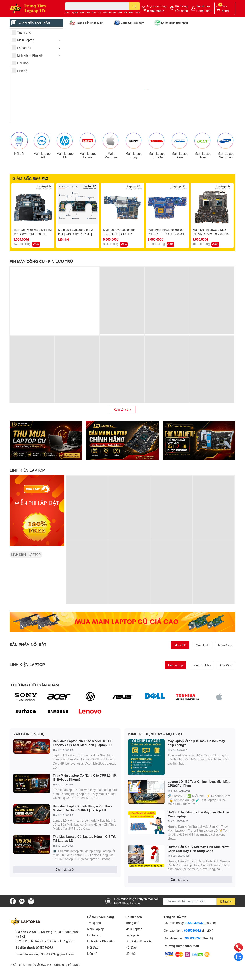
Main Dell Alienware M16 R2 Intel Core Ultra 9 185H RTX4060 (33, 254)
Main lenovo (109, 12)
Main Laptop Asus (180, 175)
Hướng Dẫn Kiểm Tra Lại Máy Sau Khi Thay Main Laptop (199, 834)
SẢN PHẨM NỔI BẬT (28, 664)
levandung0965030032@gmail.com (49, 974)
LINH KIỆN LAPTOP (27, 490)
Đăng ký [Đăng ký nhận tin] (226, 921)
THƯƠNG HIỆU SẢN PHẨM (35, 705)
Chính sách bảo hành (174, 23)
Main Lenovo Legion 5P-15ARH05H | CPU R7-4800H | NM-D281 (120, 254)
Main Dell (85, 12)
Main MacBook (111, 175)
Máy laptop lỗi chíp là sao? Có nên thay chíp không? (196, 763)
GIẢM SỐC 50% (26, 199)
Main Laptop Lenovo (88, 175)
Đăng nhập (204, 11)
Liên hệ (92, 974)
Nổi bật (19, 174)
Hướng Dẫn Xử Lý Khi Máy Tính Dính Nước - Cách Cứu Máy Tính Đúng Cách (199, 869)
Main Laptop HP (65, 175)
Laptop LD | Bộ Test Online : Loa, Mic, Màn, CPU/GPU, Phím (199, 804)
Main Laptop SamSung (226, 175)
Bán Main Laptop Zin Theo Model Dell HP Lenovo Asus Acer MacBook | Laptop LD (83, 763)
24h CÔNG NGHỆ (29, 754)
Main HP (96, 12)
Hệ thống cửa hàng (181, 8)
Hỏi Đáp (93, 968)
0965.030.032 (194, 943)
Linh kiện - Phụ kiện (101, 962)
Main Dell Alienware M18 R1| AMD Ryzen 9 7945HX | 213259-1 (212, 254)
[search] (134, 6)
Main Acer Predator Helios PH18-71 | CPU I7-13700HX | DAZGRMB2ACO (167, 254)
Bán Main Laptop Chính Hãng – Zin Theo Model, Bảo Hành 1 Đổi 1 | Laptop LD (82, 828)
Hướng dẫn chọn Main (89, 23)
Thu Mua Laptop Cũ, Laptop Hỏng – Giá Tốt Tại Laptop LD (84, 859)
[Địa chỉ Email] (199, 921)
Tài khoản (203, 6)
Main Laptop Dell (42, 175)
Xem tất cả (122, 430)
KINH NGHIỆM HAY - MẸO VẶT (155, 754)
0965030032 (156, 11)
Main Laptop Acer (203, 175)
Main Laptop (71, 12)
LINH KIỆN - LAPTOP (26, 575)
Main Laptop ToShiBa (157, 175)
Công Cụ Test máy (132, 23)
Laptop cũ (94, 955)
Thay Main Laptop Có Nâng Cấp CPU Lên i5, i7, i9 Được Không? (85, 798)
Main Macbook (126, 12)
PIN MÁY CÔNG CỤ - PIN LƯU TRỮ (41, 281)
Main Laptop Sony (134, 175)
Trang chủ (94, 943)
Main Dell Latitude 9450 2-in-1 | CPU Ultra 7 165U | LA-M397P (76, 254)
